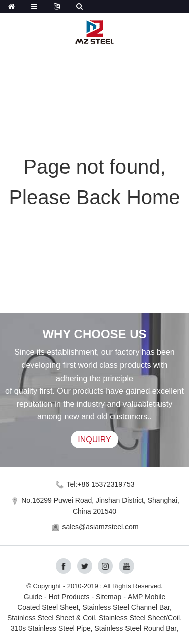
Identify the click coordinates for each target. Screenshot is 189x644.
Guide (33, 597)
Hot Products (69, 597)
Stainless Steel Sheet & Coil (51, 618)
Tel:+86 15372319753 (100, 484)
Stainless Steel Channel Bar (126, 607)
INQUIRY (94, 440)
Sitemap (109, 597)
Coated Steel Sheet (48, 607)
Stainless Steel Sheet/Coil (139, 618)
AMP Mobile (146, 597)
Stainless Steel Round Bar (136, 628)
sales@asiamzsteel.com (100, 527)
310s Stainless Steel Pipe (51, 628)
